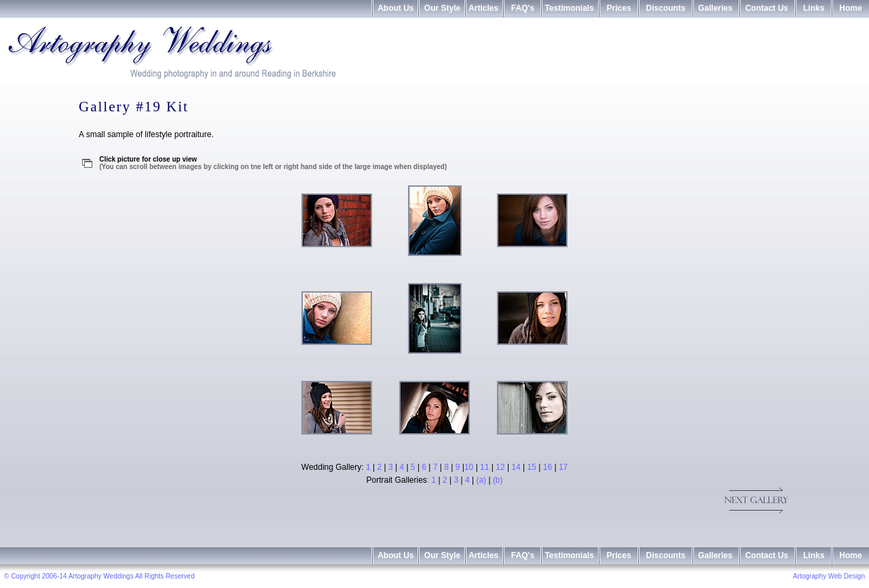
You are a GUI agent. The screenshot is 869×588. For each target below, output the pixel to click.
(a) (481, 480)
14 (516, 467)
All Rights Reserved (165, 576)
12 (500, 467)
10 (469, 467)
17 (563, 467)
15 (532, 467)
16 (548, 467)
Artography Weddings (102, 576)
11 (484, 467)
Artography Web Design (829, 576)
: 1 (433, 480)
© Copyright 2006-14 (35, 576)
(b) (498, 480)
